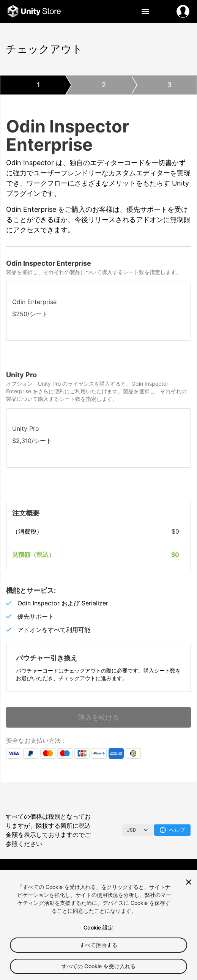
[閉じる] (189, 882)
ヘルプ (172, 830)
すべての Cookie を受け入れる (99, 966)
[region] (98, 925)
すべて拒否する (98, 945)
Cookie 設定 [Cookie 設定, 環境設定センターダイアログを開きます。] (98, 927)
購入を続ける (99, 717)
